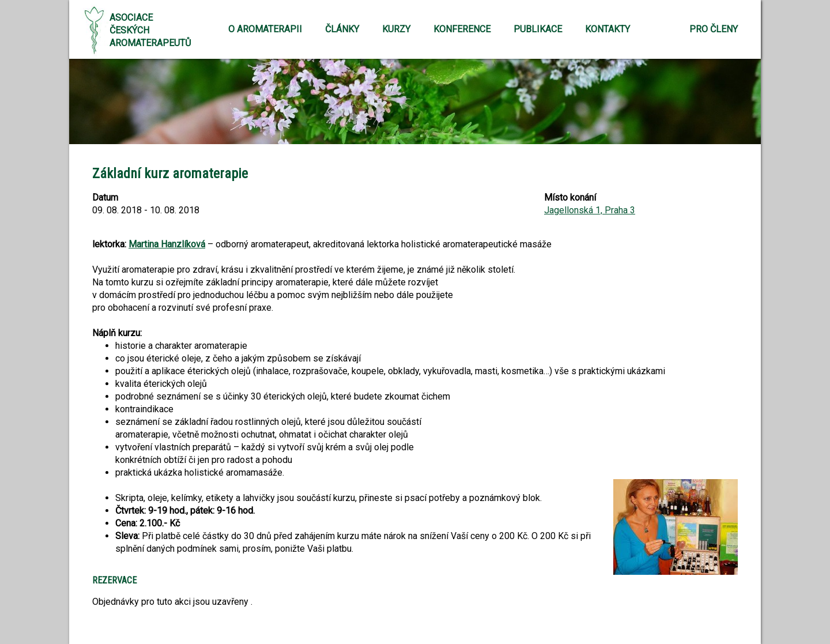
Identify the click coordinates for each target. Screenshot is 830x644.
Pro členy (714, 29)
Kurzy (396, 29)
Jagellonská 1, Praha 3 (590, 210)
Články (342, 29)
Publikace (538, 29)
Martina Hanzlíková (167, 244)
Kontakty (608, 29)
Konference (462, 29)
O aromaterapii (265, 29)
